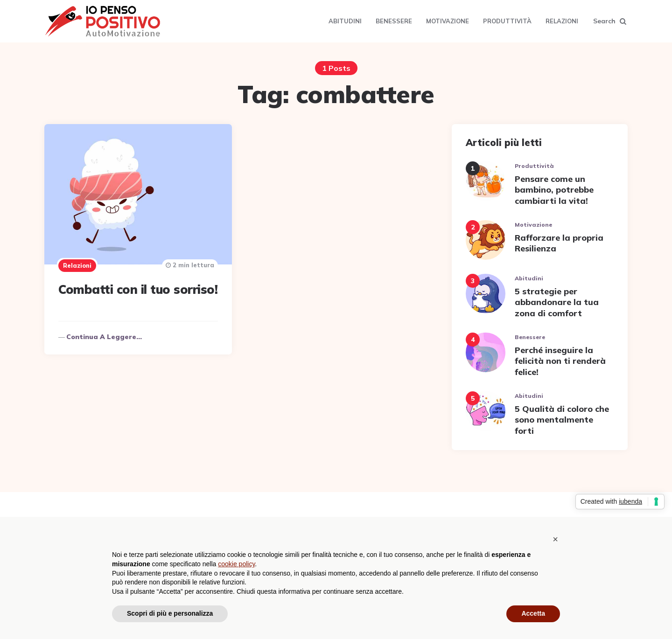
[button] (555, 539)
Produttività (507, 21)
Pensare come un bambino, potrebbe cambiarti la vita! (554, 190)
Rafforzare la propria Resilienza (559, 243)
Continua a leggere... (104, 337)
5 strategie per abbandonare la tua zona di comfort (557, 302)
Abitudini (345, 21)
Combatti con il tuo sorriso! (138, 289)
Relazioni (562, 21)
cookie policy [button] (236, 564)
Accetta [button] (533, 613)
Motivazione (448, 21)
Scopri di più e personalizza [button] (170, 613)
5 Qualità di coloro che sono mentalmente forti (562, 420)
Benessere (394, 21)
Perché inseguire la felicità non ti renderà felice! (560, 361)
